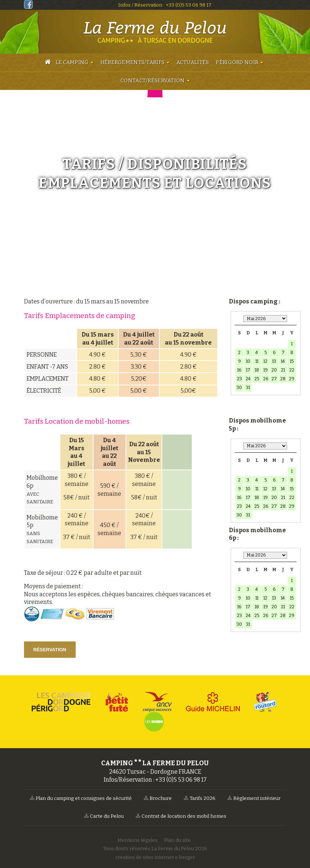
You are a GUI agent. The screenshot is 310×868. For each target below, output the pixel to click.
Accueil (48, 63)
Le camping (72, 62)
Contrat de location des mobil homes (181, 816)
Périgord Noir (237, 62)
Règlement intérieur (254, 798)
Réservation (50, 650)
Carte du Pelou (104, 816)
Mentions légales (138, 840)
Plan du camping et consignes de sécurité (81, 798)
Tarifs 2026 (200, 798)
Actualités (193, 62)
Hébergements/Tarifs (132, 62)
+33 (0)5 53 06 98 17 (188, 5)
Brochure (158, 798)
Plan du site (177, 840)
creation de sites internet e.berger (155, 857)
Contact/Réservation (152, 81)
